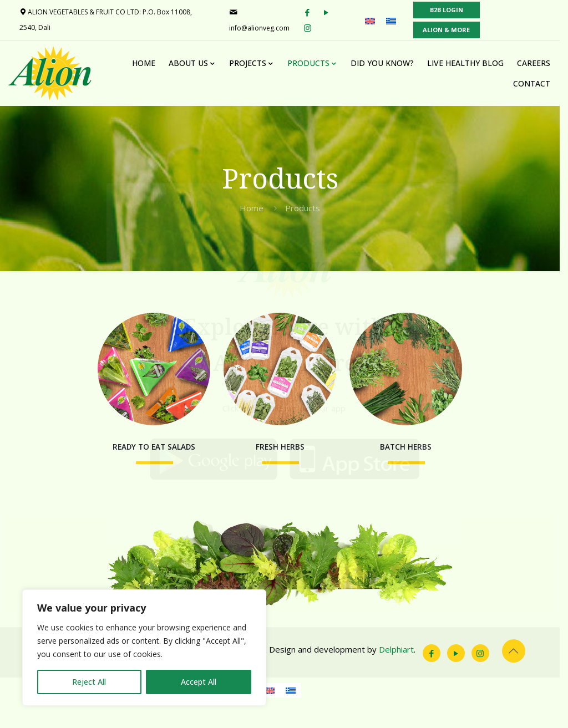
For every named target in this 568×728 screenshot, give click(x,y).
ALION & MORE (452, 30)
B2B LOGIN (452, 10)
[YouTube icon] (464, 679)
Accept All (199, 682)
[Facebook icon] (439, 679)
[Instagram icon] (488, 679)
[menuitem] (376, 21)
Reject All (89, 682)
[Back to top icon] (521, 677)
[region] (144, 648)
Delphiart (397, 675)
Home (256, 208)
